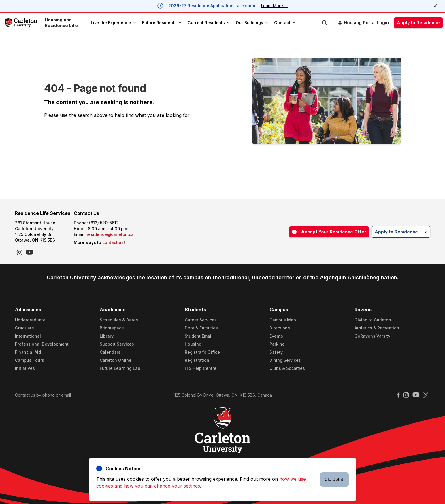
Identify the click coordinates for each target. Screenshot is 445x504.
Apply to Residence (418, 23)
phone (49, 395)
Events (276, 336)
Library (107, 336)
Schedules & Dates (119, 320)
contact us (113, 242)
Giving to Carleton (373, 320)
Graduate (24, 328)
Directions (280, 328)
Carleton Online (116, 360)
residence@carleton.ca (110, 234)
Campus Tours (30, 360)
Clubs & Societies (287, 368)
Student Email (199, 336)
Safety (276, 352)
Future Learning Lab (120, 368)
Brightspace (112, 328)
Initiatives (25, 368)
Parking (277, 344)
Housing (193, 344)
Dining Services (285, 360)
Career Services (201, 320)
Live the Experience (113, 23)
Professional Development (42, 344)
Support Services (117, 344)
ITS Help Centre (201, 368)
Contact (285, 23)
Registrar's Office (202, 352)
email (66, 395)
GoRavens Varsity (372, 336)
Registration (197, 360)
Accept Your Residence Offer (329, 232)
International (28, 336)
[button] (327, 23)
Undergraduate (30, 320)
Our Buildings (252, 23)
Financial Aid (28, 352)
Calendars (110, 352)
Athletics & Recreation (377, 328)
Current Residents (209, 23)
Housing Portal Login (366, 23)
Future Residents (162, 23)
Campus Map (283, 320)
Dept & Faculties (201, 328)
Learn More (275, 6)
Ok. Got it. (334, 479)
